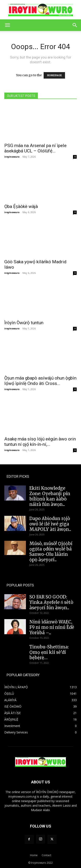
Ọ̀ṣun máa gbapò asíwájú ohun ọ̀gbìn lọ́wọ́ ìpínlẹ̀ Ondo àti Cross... (40, 381)
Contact (46, 855)
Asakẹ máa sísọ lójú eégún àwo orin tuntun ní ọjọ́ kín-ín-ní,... (40, 442)
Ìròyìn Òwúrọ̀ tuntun (24, 323)
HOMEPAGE (54, 75)
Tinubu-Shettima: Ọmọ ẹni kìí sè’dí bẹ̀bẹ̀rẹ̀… (49, 652)
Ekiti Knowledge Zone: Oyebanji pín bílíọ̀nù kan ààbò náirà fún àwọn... (50, 496)
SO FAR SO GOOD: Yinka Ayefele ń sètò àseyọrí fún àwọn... (51, 602)
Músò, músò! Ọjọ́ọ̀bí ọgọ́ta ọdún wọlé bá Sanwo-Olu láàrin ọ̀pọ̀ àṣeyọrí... (51, 552)
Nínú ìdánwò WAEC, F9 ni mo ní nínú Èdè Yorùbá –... (52, 627)
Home (34, 855)
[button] (7, 25)
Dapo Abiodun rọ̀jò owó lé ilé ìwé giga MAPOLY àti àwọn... (50, 524)
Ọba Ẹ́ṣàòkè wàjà (21, 206)
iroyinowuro (12, 157)
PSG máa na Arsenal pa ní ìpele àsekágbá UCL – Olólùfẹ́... (35, 148)
